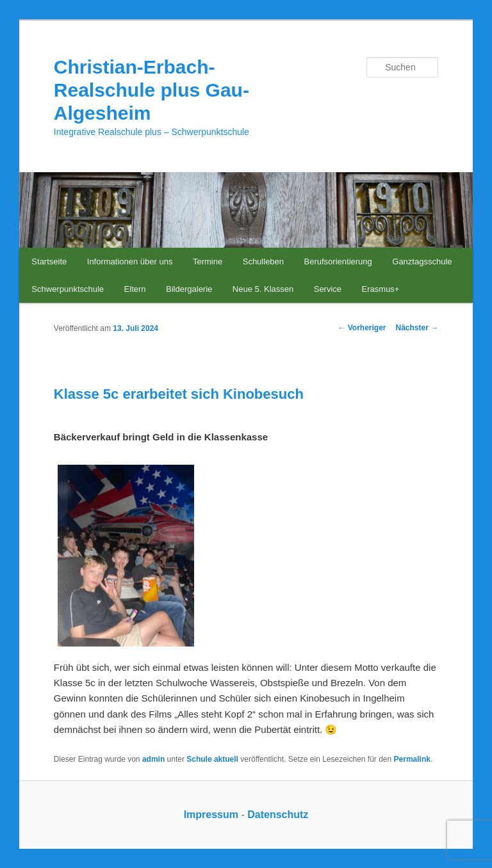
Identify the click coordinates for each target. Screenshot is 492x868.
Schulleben (263, 261)
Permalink (412, 759)
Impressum (211, 815)
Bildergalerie (189, 289)
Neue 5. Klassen (263, 289)
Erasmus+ (381, 289)
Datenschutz (278, 815)
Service (328, 289)
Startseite (49, 261)
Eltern (135, 289)
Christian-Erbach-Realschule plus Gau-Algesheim (152, 90)
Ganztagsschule (422, 261)
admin (153, 759)
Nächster (417, 328)
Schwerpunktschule (68, 289)
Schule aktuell (212, 759)
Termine (208, 261)
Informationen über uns (130, 261)
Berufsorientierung (338, 261)
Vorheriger (362, 328)
